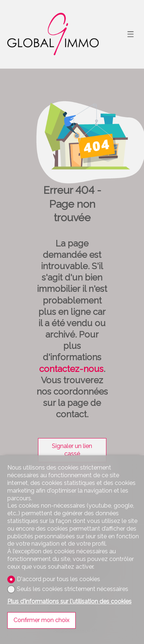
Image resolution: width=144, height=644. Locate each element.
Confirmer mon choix (41, 620)
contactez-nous (71, 369)
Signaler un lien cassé (72, 450)
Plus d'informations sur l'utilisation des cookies (69, 601)
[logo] (53, 34)
